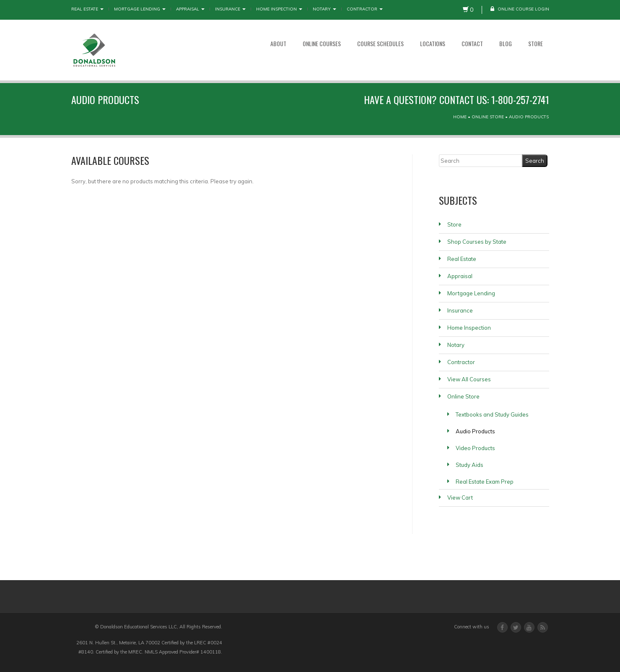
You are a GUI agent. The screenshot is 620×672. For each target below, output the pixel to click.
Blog (506, 43)
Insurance (230, 9)
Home (460, 117)
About (278, 43)
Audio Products (475, 431)
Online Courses (322, 43)
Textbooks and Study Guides (492, 414)
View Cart (460, 497)
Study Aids (470, 465)
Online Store (488, 117)
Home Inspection (279, 9)
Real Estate (87, 9)
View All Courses (469, 379)
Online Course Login (520, 9)
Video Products (475, 448)
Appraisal (190, 9)
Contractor (365, 9)
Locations (433, 43)
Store (536, 43)
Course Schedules (380, 43)
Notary (324, 9)
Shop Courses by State (477, 242)
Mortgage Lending (140, 9)
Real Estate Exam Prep (485, 482)
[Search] (481, 161)
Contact (472, 43)
